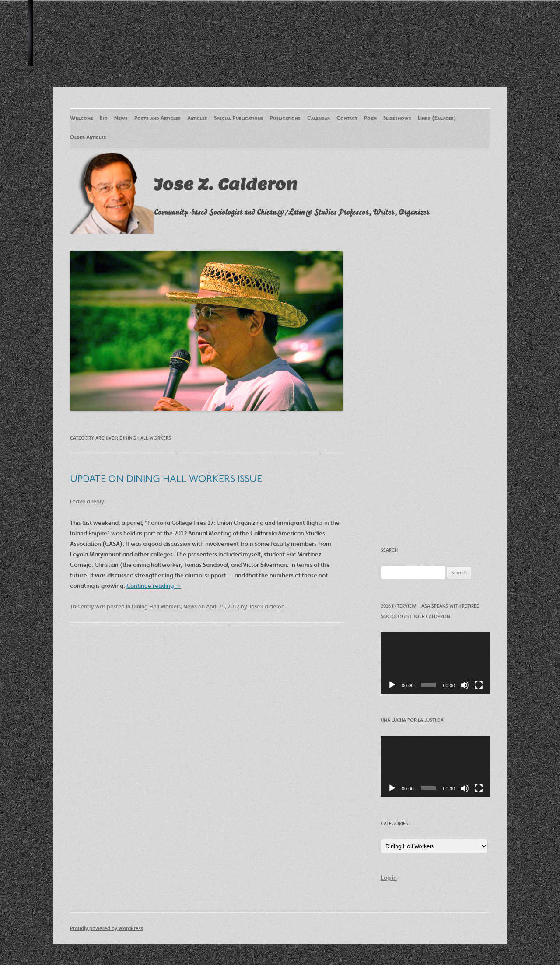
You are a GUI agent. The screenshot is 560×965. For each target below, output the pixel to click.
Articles (197, 119)
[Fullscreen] (479, 685)
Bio (104, 119)
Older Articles (88, 138)
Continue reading (154, 586)
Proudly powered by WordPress (107, 928)
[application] (435, 663)
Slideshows (397, 119)
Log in (389, 878)
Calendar (318, 119)
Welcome (82, 119)
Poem (370, 119)
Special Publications (239, 119)
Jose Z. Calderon (226, 184)
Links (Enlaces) (437, 119)
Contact (347, 119)
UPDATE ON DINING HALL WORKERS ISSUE (166, 480)
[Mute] (465, 685)
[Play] (392, 685)
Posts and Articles (157, 119)
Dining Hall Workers (156, 607)
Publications (285, 119)
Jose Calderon (266, 607)
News (121, 119)
